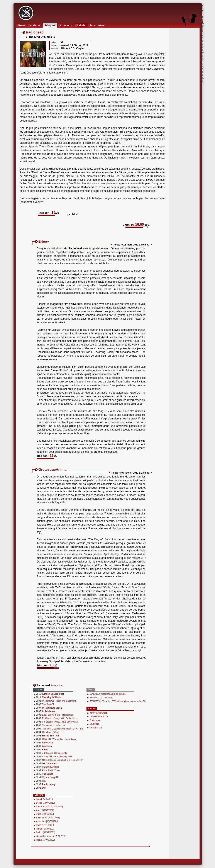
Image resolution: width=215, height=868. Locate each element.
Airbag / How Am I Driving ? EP (57, 757)
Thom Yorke (95, 720)
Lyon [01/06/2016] (45, 799)
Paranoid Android (50, 767)
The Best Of (48, 704)
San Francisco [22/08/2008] (49, 807)
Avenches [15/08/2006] (47, 821)
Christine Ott (96, 728)
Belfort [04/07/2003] (46, 832)
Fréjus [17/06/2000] (46, 840)
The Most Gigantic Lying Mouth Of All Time (63, 729)
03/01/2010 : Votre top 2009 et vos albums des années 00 (117, 701)
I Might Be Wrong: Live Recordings (59, 739)
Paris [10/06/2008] (45, 814)
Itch (44, 781)
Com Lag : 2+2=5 (50, 732)
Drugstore (94, 724)
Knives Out (47, 743)
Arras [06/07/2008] (45, 810)
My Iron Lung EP (50, 777)
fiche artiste (57, 685)
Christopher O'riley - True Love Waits (60, 722)
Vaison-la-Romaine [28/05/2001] (52, 836)
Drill (44, 788)
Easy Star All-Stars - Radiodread (58, 715)
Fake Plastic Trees (51, 770)
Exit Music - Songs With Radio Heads (60, 718)
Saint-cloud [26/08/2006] (48, 818)
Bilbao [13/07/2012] (46, 803)
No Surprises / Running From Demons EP (62, 760)
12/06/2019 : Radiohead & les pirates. (108, 694)
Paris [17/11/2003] (45, 825)
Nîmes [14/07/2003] (46, 829)
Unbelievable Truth (99, 717)
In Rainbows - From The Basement (59, 701)
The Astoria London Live (54, 725)
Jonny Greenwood (98, 713)
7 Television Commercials (54, 753)
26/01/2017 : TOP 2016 (101, 698)
